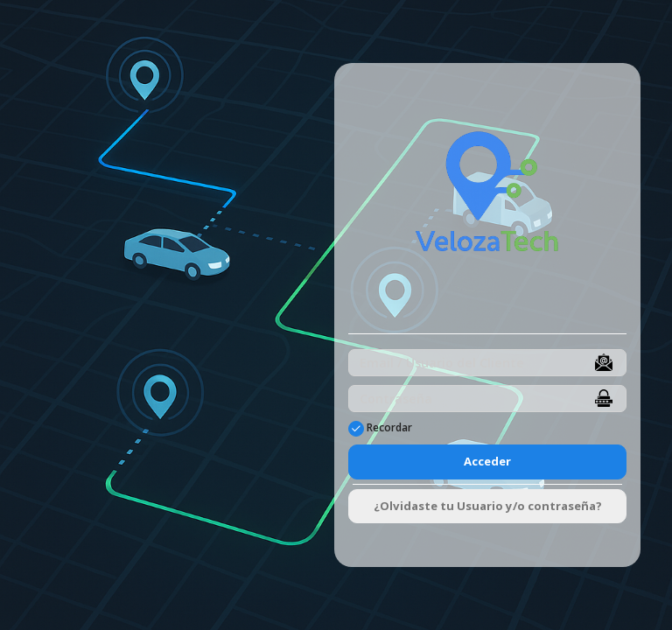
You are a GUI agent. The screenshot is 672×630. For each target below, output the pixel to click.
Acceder (487, 461)
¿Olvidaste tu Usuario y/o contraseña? (488, 506)
